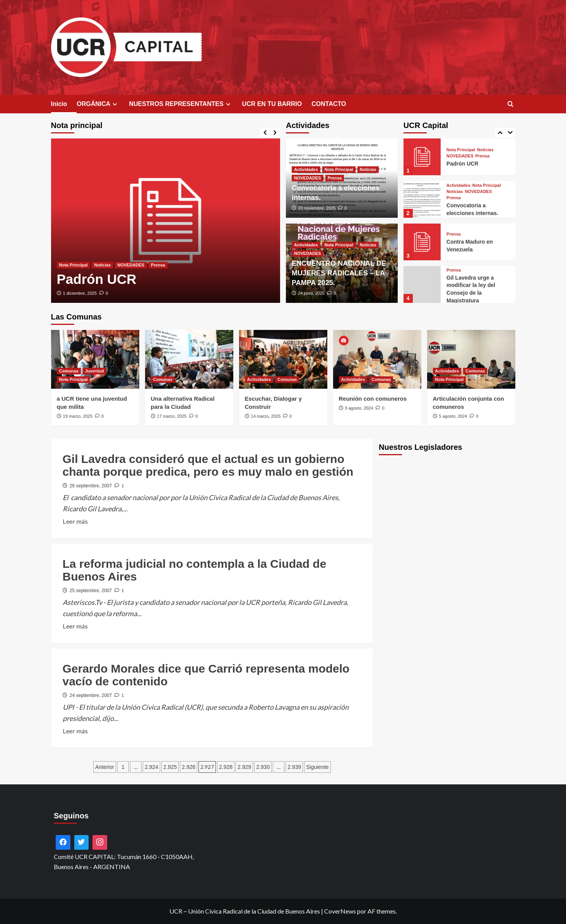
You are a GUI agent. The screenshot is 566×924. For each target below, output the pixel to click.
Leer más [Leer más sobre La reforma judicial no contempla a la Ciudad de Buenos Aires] (75, 626)
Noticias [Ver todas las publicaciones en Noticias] (102, 265)
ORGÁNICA (98, 104)
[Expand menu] (115, 104)
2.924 (151, 767)
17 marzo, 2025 (172, 416)
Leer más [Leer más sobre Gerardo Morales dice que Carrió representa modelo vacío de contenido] (75, 731)
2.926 (189, 767)
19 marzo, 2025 (78, 416)
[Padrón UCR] (166, 221)
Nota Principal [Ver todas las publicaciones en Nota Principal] (74, 265)
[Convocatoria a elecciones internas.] (422, 199)
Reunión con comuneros (373, 399)
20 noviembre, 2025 (317, 208)
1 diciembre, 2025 (80, 293)
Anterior (105, 767)
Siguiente (317, 767)
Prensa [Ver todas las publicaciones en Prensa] (158, 265)
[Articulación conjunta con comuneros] (471, 359)
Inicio (59, 104)
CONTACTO (329, 104)
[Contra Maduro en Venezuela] (422, 242)
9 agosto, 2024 (359, 408)
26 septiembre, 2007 (91, 486)
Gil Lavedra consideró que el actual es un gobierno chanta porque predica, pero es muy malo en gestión (208, 465)
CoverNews (340, 911)
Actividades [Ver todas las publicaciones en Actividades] (306, 169)
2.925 (170, 767)
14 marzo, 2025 (266, 416)
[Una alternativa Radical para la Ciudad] (189, 359)
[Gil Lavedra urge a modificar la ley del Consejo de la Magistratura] (422, 284)
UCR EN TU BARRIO (272, 104)
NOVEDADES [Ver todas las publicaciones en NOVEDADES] (131, 265)
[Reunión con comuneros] (377, 359)
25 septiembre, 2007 (91, 591)
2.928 (226, 767)
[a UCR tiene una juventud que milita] (95, 359)
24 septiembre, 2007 (91, 695)
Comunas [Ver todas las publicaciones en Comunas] (69, 371)
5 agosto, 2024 (453, 416)
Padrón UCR (97, 279)
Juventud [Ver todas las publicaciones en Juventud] (95, 371)
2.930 (263, 767)
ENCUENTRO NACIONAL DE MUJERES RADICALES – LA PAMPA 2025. (339, 273)
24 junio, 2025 (311, 293)
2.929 (244, 767)
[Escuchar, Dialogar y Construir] (283, 359)
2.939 (294, 767)
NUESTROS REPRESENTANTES (180, 104)
